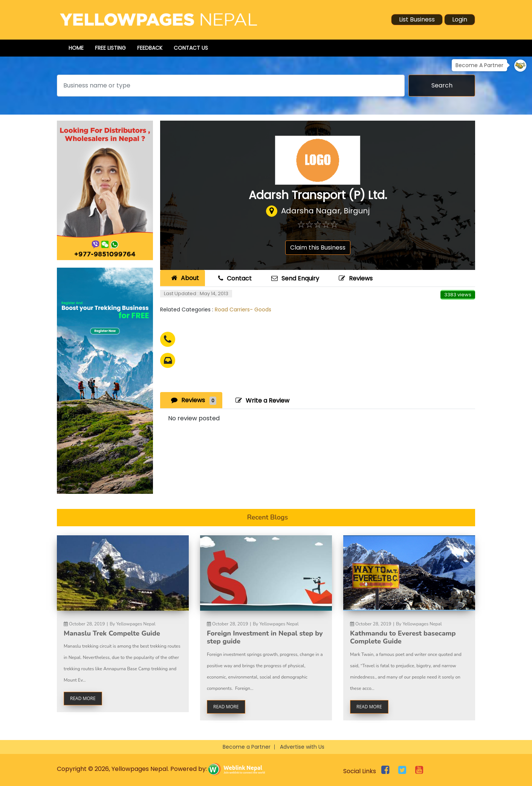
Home (76, 48)
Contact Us (191, 48)
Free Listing (110, 48)
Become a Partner (247, 747)
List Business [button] (417, 19)
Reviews (355, 278)
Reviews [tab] (193, 400)
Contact (234, 278)
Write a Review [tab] (261, 401)
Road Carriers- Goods (243, 309)
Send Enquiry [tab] (294, 278)
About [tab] (184, 278)
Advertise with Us (302, 747)
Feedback (150, 48)
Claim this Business (318, 247)
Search (442, 85)
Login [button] (460, 19)
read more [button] (83, 698)
